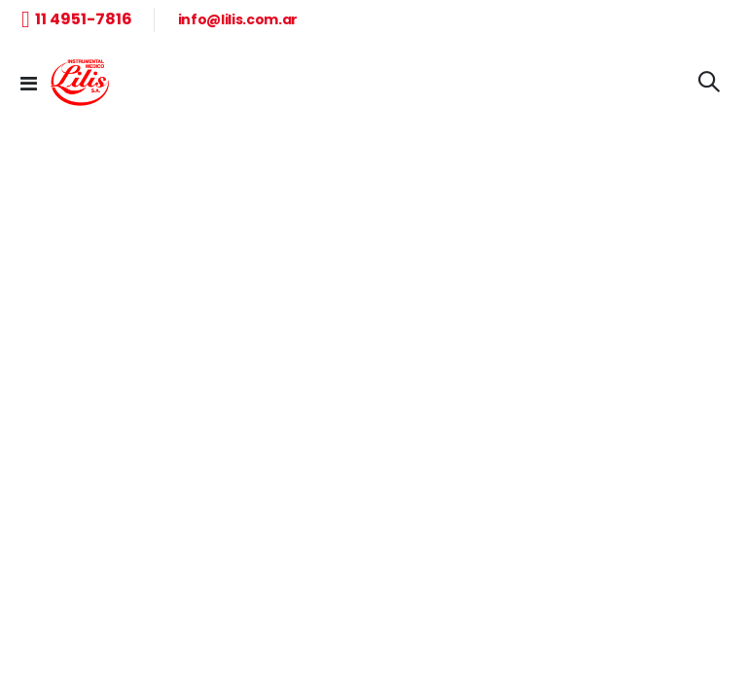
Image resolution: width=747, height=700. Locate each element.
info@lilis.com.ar (238, 19)
